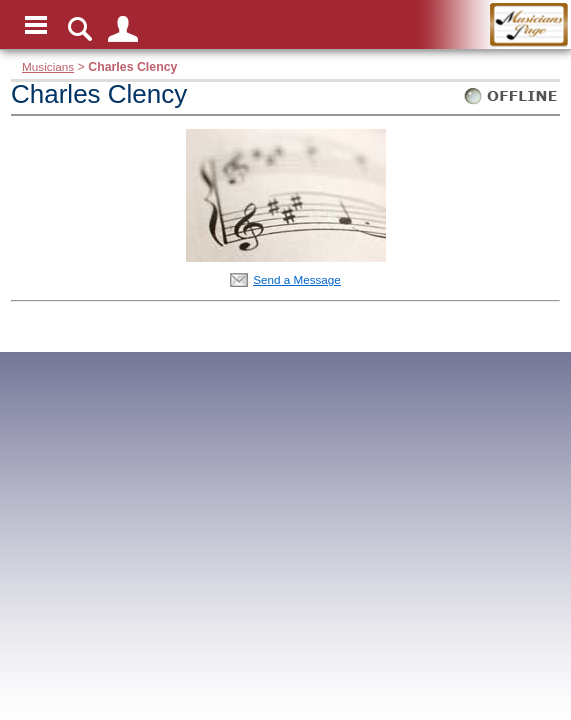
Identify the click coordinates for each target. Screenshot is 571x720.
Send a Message (297, 279)
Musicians (48, 66)
